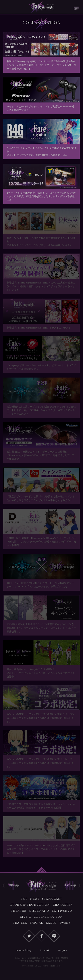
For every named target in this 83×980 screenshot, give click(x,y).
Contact (45, 950)
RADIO (51, 923)
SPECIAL (36, 923)
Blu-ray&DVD (62, 911)
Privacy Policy (24, 950)
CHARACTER (63, 905)
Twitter (65, 923)
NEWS (35, 899)
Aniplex (63, 950)
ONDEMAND (39, 911)
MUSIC (26, 917)
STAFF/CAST (52, 899)
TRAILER (20, 923)
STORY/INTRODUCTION (30, 905)
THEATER (18, 911)
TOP (24, 899)
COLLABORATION (48, 917)
